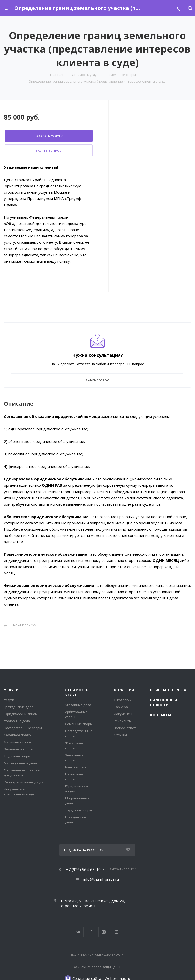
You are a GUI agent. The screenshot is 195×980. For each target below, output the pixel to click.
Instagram (104, 932)
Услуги (11, 690)
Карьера (121, 707)
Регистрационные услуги (24, 782)
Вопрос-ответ (125, 728)
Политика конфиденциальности (98, 955)
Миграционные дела (20, 763)
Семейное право (17, 735)
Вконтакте (78, 932)
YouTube (117, 932)
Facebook (91, 932)
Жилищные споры (18, 742)
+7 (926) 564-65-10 (83, 870)
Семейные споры (79, 724)
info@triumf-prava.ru (101, 879)
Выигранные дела (168, 690)
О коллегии (123, 700)
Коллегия (124, 690)
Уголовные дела (17, 721)
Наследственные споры (23, 728)
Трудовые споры (17, 756)
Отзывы (120, 735)
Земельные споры (19, 749)
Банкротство (76, 767)
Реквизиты (123, 721)
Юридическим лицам (21, 714)
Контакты (161, 715)
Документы (123, 714)
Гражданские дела (19, 707)
